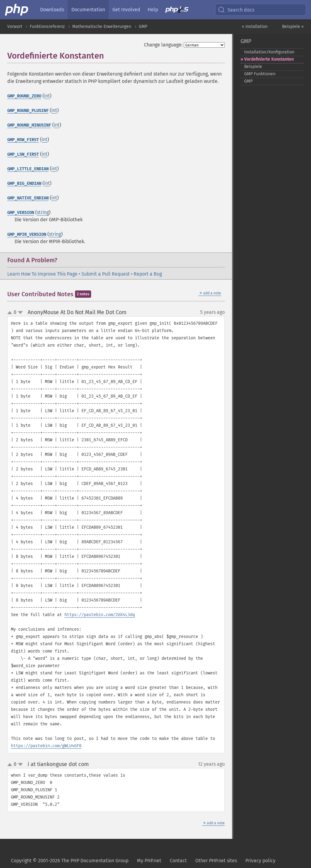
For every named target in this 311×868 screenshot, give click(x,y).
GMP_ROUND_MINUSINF (29, 125)
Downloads (52, 10)
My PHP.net (149, 861)
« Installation (255, 27)
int (47, 96)
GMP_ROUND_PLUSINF (28, 111)
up (11, 313)
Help (153, 10)
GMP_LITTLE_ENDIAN (28, 169)
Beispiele (253, 67)
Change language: (163, 45)
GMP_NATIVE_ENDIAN (28, 198)
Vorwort (15, 27)
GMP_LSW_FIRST (23, 154)
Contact (178, 861)
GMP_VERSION (21, 213)
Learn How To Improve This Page (42, 274)
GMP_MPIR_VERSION (27, 234)
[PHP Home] (17, 10)
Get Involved (126, 10)
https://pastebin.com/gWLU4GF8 (46, 746)
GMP (143, 27)
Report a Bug (148, 274)
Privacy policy (260, 861)
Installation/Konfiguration (269, 52)
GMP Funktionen (260, 74)
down (20, 313)
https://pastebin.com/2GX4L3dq (100, 615)
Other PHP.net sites (216, 861)
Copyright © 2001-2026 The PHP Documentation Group (70, 861)
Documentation (88, 10)
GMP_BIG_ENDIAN (24, 183)
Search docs (236, 10)
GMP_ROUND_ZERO (24, 96)
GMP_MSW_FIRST (23, 140)
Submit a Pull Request (106, 274)
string (43, 212)
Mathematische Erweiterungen (102, 27)
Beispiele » (293, 27)
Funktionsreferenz (47, 27)
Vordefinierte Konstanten (269, 59)
